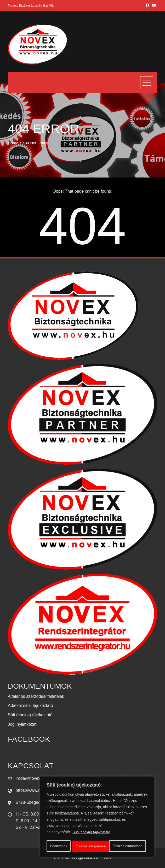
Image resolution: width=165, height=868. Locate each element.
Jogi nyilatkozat (22, 724)
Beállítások (58, 846)
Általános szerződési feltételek (36, 696)
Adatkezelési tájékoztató (30, 705)
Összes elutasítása (90, 846)
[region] (97, 818)
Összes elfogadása (129, 846)
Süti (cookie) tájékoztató (92, 833)
